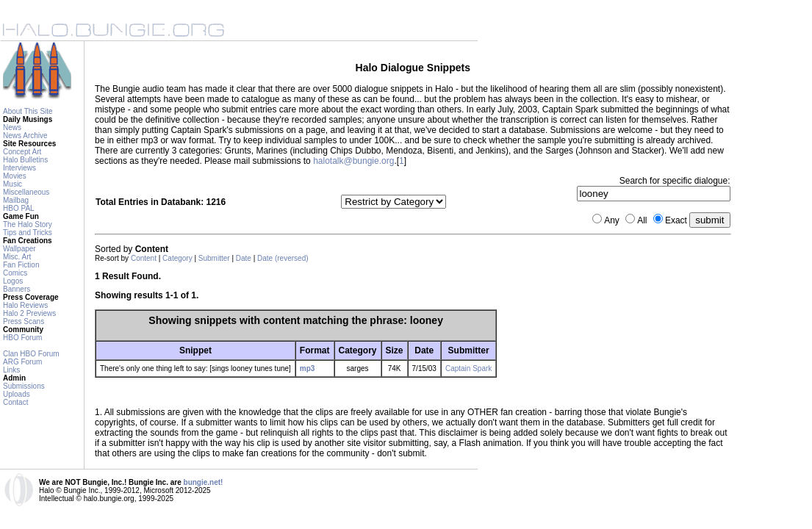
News (12, 127)
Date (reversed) (283, 258)
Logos (13, 281)
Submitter (214, 258)
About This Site (28, 111)
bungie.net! (204, 482)
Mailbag (16, 200)
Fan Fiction (21, 265)
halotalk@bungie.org (353, 161)
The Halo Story (28, 224)
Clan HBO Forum (31, 354)
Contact (15, 402)
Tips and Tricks (28, 233)
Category (177, 258)
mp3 (308, 368)
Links (11, 370)
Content (144, 258)
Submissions (24, 386)
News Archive (25, 136)
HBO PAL (19, 208)
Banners (17, 289)
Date (244, 258)
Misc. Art (17, 257)
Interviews (19, 168)
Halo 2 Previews (29, 313)
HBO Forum (22, 338)
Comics (15, 273)
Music (12, 184)
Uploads (17, 394)
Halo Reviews (25, 305)
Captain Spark (468, 368)
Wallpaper (19, 249)
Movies (15, 176)
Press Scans (24, 321)
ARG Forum (22, 362)
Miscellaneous (26, 192)
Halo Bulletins (25, 160)
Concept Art (22, 152)
